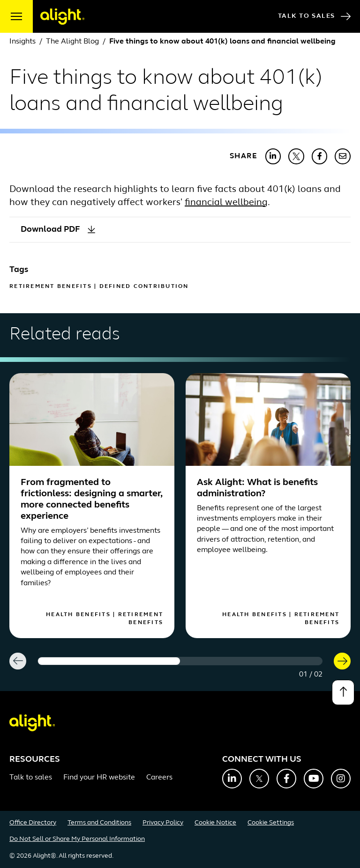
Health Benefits (78, 615)
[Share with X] (296, 156)
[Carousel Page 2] (251, 661)
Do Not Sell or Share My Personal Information (77, 839)
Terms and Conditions (99, 823)
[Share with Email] (343, 156)
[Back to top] (343, 692)
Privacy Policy (163, 823)
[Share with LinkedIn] (273, 156)
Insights (22, 42)
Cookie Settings (271, 823)
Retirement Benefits (51, 287)
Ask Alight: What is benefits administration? (257, 488)
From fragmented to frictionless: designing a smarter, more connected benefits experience (91, 500)
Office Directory (33, 823)
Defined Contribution (144, 287)
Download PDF (58, 230)
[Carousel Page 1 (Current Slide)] (109, 661)
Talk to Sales (314, 16)
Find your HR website (99, 778)
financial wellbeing (226, 203)
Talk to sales (31, 778)
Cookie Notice (215, 823)
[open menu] (16, 16)
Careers (159, 778)
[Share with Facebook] (320, 156)
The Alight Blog (72, 42)
